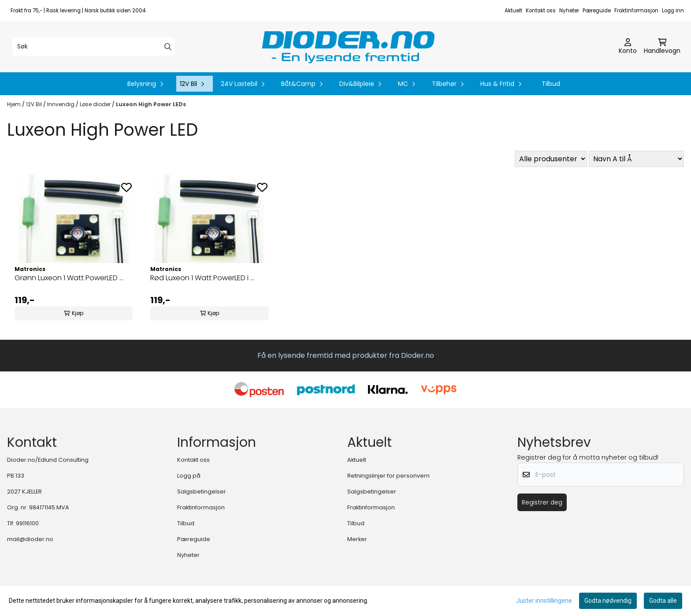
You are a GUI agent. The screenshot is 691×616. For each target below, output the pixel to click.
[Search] (168, 47)
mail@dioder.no (30, 539)
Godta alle (663, 601)
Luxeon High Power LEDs (151, 104)
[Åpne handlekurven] (662, 47)
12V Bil (35, 104)
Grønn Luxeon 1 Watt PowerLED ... (69, 278)
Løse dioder (96, 104)
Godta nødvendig (608, 601)
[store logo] (348, 47)
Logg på (189, 476)
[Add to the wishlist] (126, 187)
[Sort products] (636, 159)
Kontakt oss (541, 11)
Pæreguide (597, 11)
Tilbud (551, 84)
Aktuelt (513, 11)
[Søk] (94, 47)
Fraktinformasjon (636, 11)
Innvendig (61, 104)
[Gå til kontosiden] (628, 47)
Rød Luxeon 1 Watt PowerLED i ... (202, 278)
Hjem (15, 104)
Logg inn (673, 11)
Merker (357, 539)
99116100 (27, 523)
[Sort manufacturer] (551, 159)
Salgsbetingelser (202, 492)
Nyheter (569, 11)
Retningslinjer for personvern (388, 476)
